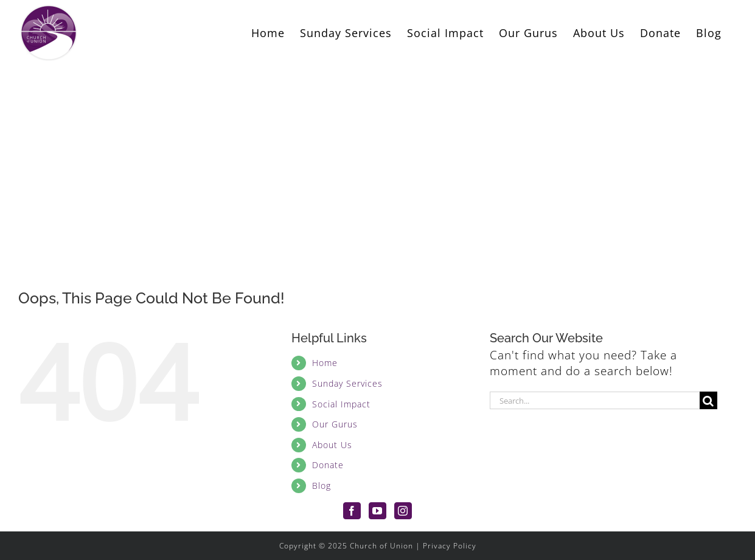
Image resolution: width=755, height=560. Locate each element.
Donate (328, 465)
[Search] (708, 400)
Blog (322, 486)
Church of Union (381, 546)
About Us (332, 445)
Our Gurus (335, 424)
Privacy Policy (450, 546)
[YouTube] (377, 511)
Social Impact (341, 404)
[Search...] (595, 400)
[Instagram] (403, 511)
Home (325, 363)
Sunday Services (347, 383)
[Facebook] (352, 511)
